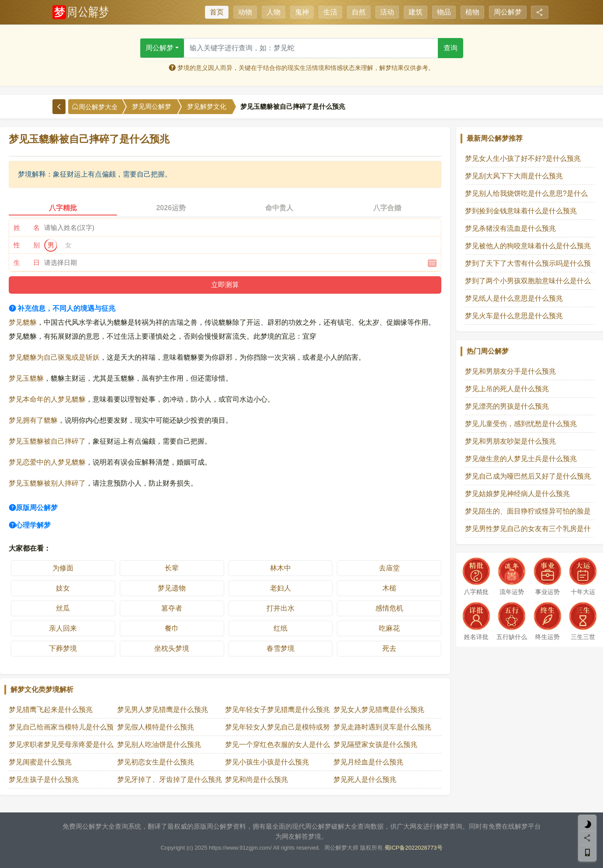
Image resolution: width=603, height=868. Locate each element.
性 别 (27, 245)
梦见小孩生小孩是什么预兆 (267, 762)
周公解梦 (508, 12)
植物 (472, 12)
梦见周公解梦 (152, 107)
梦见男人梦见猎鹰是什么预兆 (163, 710)
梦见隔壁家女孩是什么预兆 (375, 745)
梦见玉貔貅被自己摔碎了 (47, 441)
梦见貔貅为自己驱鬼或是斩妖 (54, 357)
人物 (274, 12)
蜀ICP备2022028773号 (414, 848)
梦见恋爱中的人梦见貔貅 (47, 462)
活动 (387, 12)
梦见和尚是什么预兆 (256, 779)
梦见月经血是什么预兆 (368, 762)
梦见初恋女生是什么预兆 (156, 762)
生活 (330, 12)
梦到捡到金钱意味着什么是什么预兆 (521, 211)
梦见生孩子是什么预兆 (44, 779)
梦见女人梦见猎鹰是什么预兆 (379, 710)
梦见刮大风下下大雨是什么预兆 (514, 176)
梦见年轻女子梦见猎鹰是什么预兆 (277, 710)
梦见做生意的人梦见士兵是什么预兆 (521, 459)
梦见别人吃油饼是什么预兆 (159, 745)
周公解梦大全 (95, 107)
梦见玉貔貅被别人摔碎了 (47, 483)
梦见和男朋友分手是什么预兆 (510, 371)
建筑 (416, 12)
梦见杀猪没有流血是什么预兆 (510, 228)
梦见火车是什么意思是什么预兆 (514, 316)
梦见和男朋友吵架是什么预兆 (510, 441)
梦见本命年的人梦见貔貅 (47, 399)
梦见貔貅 (23, 322)
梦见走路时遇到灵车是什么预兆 (382, 727)
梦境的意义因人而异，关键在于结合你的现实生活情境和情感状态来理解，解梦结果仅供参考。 (301, 68)
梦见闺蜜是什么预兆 (40, 762)
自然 (359, 12)
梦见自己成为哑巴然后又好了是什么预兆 (528, 476)
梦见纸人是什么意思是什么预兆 (514, 298)
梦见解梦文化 (207, 107)
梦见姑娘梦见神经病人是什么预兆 (517, 494)
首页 (217, 12)
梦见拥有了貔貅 (33, 420)
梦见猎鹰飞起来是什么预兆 (51, 710)
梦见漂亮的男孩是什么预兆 (507, 406)
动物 (245, 12)
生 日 (27, 262)
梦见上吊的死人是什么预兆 (507, 389)
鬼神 (302, 12)
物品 (444, 12)
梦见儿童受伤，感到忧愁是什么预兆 (521, 424)
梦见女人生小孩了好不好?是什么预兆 (523, 158)
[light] (587, 824)
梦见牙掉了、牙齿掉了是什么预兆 (170, 779)
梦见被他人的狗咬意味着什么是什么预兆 (528, 246)
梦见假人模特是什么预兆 (156, 727)
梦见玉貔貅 (26, 378)
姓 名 (27, 227)
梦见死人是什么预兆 (365, 779)
